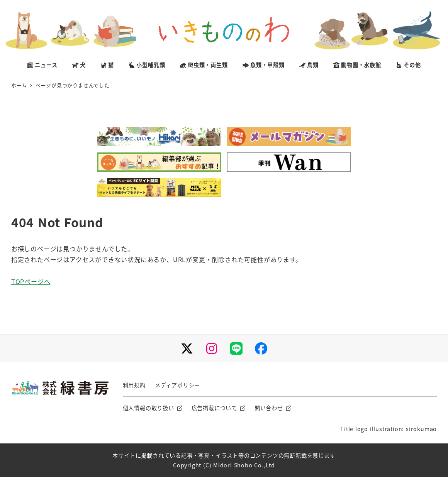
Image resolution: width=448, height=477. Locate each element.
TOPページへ (31, 281)
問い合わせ (269, 408)
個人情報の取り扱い (148, 408)
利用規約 (134, 385)
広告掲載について (214, 408)
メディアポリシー (177, 385)
